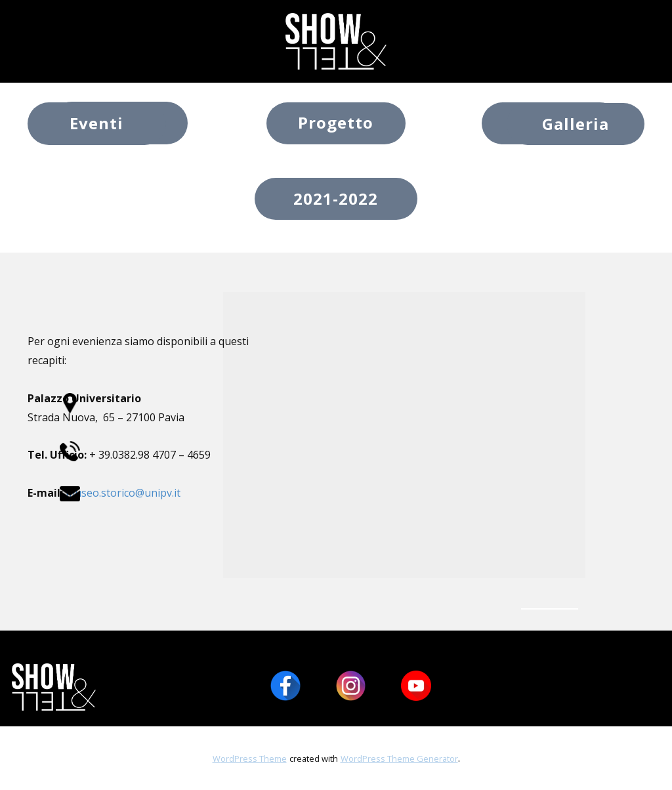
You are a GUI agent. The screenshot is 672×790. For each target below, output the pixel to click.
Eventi (96, 123)
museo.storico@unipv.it (123, 493)
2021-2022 (336, 198)
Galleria (576, 124)
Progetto (336, 122)
